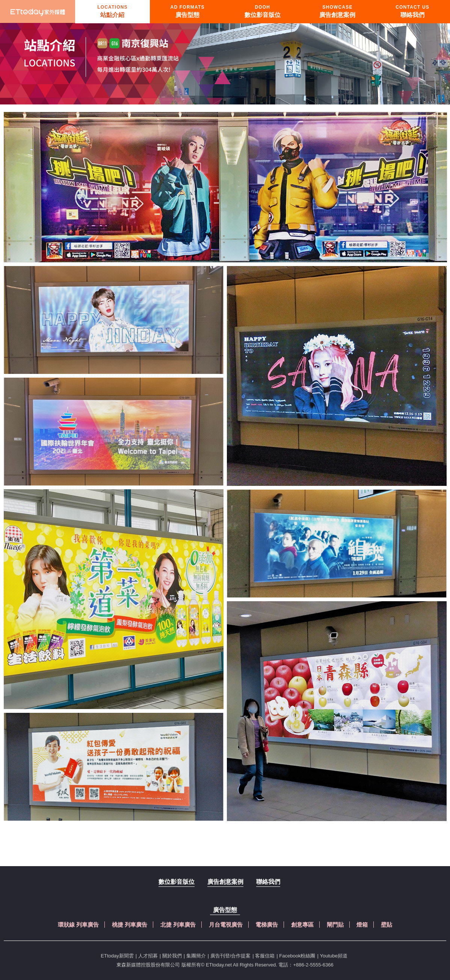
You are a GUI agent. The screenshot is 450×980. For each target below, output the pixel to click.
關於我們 (172, 956)
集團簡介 (196, 956)
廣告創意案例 (225, 882)
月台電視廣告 (226, 925)
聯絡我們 (268, 882)
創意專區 (302, 925)
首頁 (38, 11)
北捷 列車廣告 (178, 925)
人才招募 (148, 956)
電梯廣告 (267, 925)
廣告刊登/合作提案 (231, 956)
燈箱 (362, 925)
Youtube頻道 (333, 956)
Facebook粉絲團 (297, 956)
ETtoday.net (219, 965)
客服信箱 (265, 956)
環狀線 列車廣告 (78, 925)
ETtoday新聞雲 (117, 956)
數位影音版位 (177, 882)
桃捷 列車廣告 (130, 925)
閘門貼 (335, 925)
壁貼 (387, 925)
